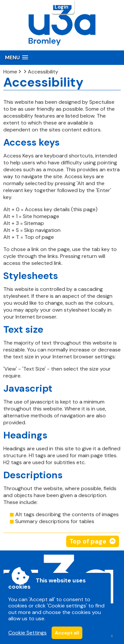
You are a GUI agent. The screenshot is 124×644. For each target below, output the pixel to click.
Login (62, 7)
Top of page (88, 541)
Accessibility (43, 72)
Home (10, 72)
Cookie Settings (27, 633)
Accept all (67, 633)
